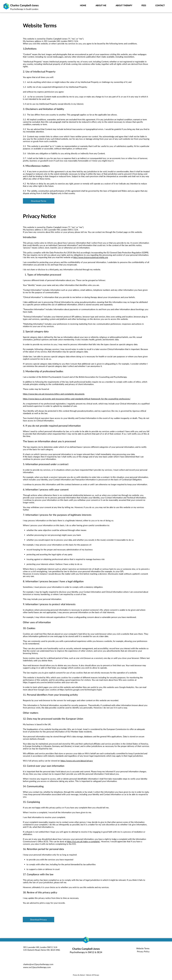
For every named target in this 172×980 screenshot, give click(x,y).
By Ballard (81, 975)
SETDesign (96, 975)
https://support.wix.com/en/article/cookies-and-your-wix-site (50, 682)
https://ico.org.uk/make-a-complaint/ (83, 841)
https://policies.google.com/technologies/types (81, 690)
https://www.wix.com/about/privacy (77, 761)
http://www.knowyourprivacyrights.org (91, 257)
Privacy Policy (143, 951)
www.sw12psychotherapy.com (37, 967)
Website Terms (143, 948)
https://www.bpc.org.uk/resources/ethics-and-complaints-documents (54, 394)
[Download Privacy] (38, 920)
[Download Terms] (39, 201)
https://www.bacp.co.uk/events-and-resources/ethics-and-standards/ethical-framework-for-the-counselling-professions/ (77, 399)
